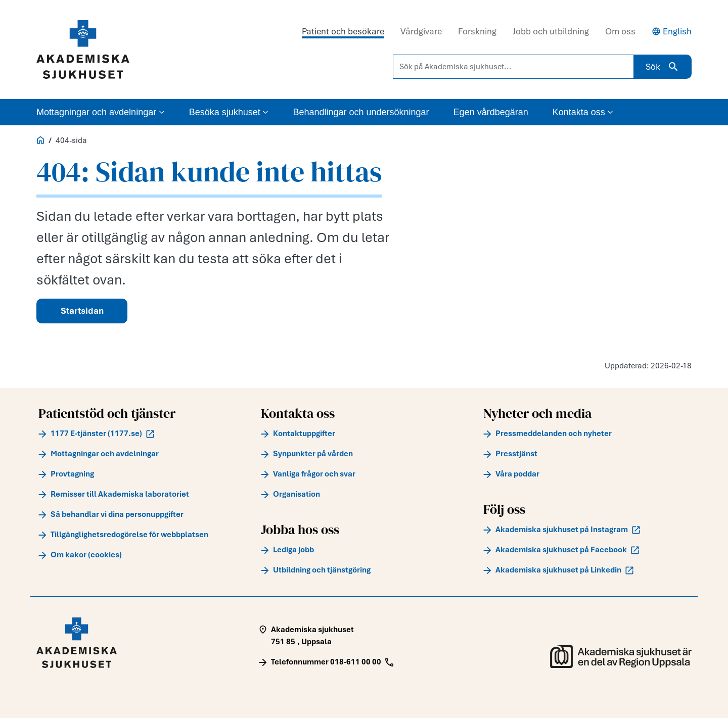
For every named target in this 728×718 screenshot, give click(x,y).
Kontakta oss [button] (583, 112)
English (672, 31)
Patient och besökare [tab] (343, 31)
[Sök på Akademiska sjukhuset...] (513, 67)
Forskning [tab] (477, 31)
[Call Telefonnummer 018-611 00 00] (326, 662)
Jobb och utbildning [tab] (551, 31)
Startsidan (82, 311)
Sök (663, 67)
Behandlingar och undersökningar (361, 112)
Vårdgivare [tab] (421, 31)
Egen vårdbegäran (491, 112)
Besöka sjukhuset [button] (229, 112)
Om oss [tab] (620, 31)
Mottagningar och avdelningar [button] (101, 112)
